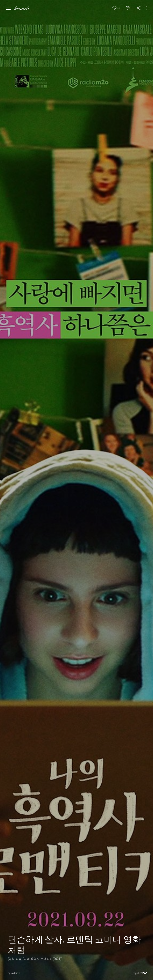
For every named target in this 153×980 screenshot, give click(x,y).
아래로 (145, 972)
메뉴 (9, 8)
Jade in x (15, 973)
